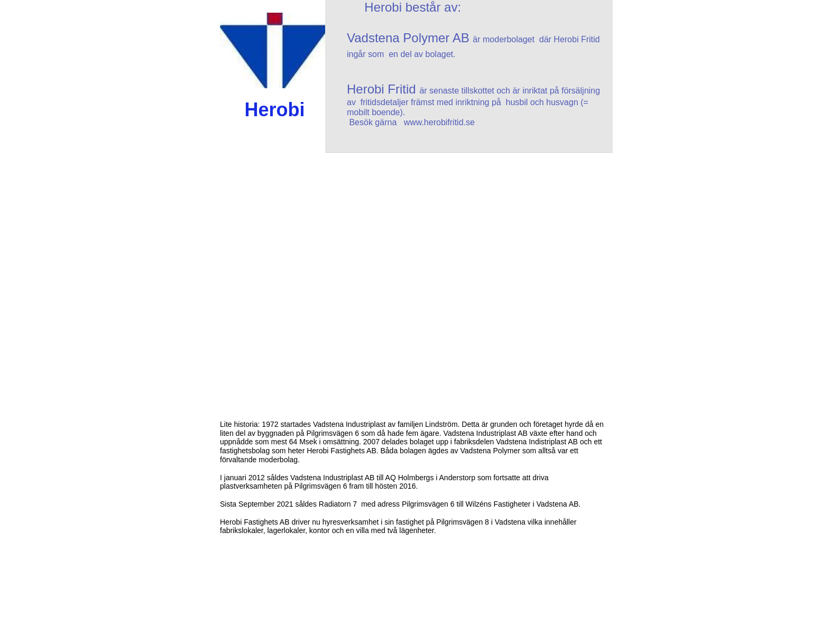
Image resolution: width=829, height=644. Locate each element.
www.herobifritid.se (439, 122)
